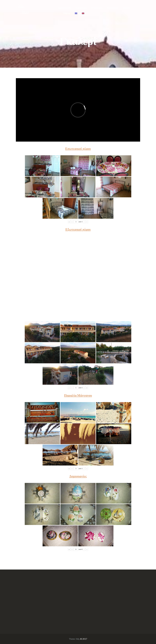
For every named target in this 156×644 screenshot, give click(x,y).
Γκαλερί (127, 8)
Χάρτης (67, 13)
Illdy (78, 639)
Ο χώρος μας (81, 8)
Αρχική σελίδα (64, 8)
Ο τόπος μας (97, 8)
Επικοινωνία (113, 8)
